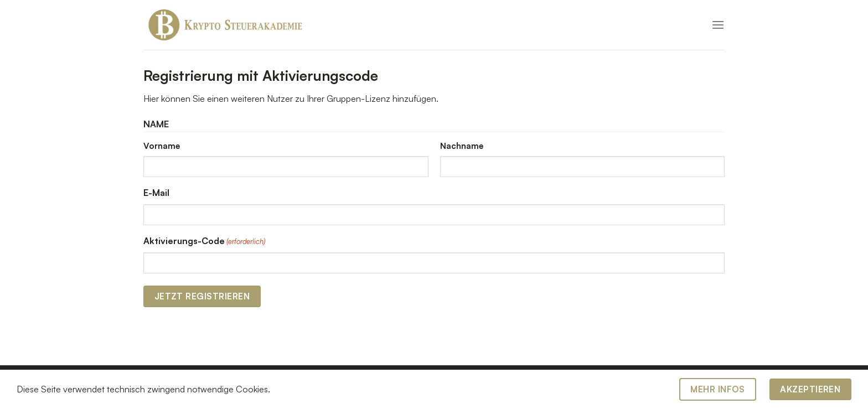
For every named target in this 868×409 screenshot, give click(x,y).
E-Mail (156, 193)
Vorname (162, 146)
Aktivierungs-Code (204, 241)
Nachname (462, 146)
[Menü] (718, 25)
